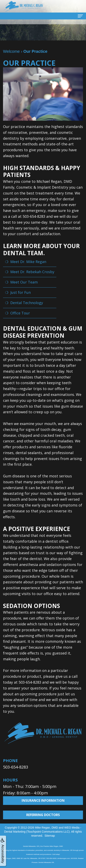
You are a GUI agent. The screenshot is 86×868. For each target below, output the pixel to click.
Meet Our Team (24, 282)
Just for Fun (20, 292)
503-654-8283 (16, 767)
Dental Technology (27, 303)
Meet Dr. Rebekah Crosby (32, 272)
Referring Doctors (43, 815)
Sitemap (50, 836)
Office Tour (20, 313)
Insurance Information (43, 800)
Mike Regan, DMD (46, 828)
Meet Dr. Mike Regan (28, 262)
